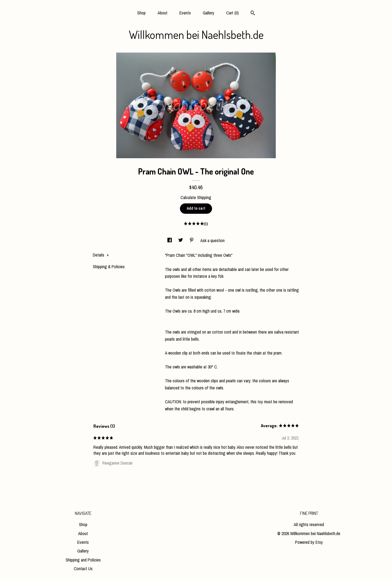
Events (185, 13)
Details (101, 255)
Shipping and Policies (83, 560)
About (163, 13)
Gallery (209, 13)
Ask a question (212, 240)
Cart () (232, 13)
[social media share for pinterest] (192, 240)
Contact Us (83, 569)
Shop (141, 13)
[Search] (253, 14)
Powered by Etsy (309, 542)
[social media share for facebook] (170, 240)
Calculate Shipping (196, 197)
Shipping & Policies (109, 267)
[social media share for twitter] (181, 240)
